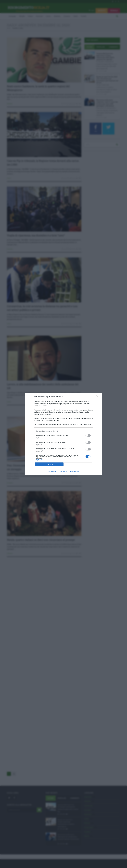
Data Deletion (52, 471)
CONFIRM (49, 464)
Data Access (63, 471)
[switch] (88, 435)
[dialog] (63, 434)
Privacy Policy (75, 471)
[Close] (98, 397)
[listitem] (63, 431)
